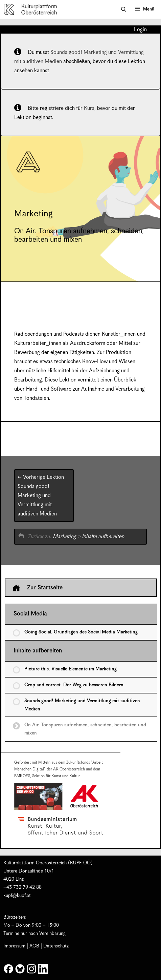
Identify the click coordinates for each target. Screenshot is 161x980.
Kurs (89, 108)
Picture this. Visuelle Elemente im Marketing (71, 669)
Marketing (64, 537)
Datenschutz (56, 946)
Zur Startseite (37, 588)
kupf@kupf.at (17, 896)
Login (140, 30)
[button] (124, 9)
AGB (34, 946)
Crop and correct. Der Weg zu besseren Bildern (74, 685)
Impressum (14, 946)
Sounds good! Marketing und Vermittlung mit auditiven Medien (41, 496)
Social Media (30, 614)
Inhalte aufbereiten (103, 537)
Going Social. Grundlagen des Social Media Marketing (81, 632)
